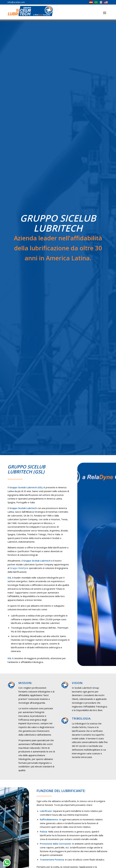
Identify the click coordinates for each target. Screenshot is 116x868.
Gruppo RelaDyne (19, 568)
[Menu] (105, 13)
